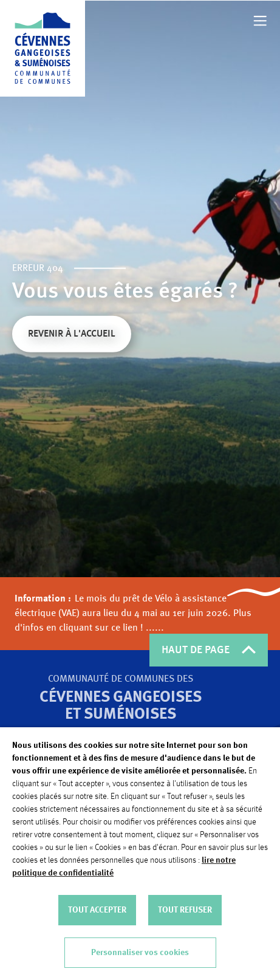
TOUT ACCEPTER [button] (97, 910)
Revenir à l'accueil (72, 335)
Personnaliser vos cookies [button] (140, 953)
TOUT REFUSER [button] (185, 910)
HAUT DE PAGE (209, 650)
